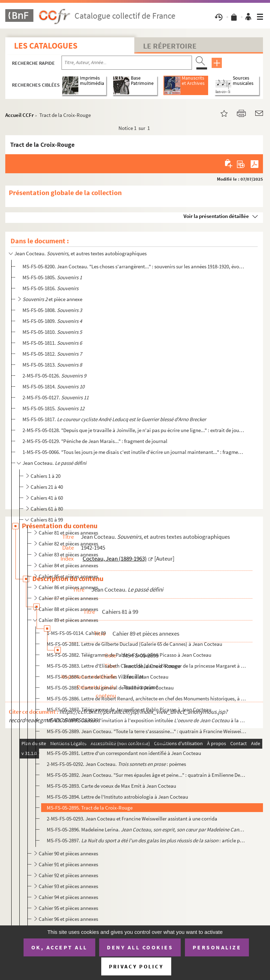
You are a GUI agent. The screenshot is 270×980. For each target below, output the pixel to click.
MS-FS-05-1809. (52, 321)
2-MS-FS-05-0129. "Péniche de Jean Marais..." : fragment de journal (95, 441)
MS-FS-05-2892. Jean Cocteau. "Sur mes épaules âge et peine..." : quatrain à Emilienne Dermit (147, 775)
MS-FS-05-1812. (52, 354)
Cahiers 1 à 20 (46, 476)
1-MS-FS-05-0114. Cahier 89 (76, 633)
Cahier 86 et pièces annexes (68, 587)
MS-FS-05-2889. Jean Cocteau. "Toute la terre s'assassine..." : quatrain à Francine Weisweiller (147, 731)
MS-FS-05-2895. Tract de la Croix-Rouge (90, 808)
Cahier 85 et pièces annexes (68, 576)
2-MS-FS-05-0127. (56, 397)
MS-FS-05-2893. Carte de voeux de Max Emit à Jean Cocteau (111, 786)
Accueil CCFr (20, 115)
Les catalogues (46, 46)
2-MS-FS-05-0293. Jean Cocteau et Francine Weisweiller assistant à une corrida (132, 819)
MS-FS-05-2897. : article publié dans (147, 840)
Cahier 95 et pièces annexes (68, 908)
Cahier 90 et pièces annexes (68, 853)
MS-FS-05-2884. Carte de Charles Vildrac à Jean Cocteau (108, 677)
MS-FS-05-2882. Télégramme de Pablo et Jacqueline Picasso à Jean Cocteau (129, 655)
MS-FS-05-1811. (52, 343)
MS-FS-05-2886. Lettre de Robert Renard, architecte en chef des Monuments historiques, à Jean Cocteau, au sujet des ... (147, 698)
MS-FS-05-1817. (114, 419)
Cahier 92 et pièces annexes (68, 875)
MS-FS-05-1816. (50, 288)
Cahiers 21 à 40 (47, 487)
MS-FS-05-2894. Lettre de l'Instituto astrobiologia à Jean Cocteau (117, 797)
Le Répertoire (170, 46)
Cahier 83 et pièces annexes (68, 554)
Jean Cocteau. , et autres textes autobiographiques (81, 253)
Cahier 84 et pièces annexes (68, 565)
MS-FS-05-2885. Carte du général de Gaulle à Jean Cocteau (110, 688)
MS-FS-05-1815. (53, 408)
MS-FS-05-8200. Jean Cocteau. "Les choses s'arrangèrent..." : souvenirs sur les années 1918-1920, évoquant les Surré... (133, 266)
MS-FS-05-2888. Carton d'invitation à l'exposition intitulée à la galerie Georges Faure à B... (147, 720)
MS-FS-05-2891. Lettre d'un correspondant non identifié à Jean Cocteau (124, 753)
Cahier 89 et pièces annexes (68, 620)
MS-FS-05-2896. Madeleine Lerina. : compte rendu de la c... (147, 829)
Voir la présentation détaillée (216, 216)
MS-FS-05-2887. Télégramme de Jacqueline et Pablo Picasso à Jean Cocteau (129, 709)
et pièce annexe (52, 299)
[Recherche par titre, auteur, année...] (127, 63)
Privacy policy (136, 966)
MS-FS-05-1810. (52, 332)
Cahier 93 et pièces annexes (68, 886)
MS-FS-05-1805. (52, 277)
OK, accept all (59, 947)
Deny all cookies (140, 947)
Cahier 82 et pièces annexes (68, 544)
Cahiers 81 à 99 (47, 520)
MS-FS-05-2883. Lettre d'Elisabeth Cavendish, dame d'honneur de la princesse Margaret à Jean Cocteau (147, 666)
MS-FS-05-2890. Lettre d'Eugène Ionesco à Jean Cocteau (107, 742)
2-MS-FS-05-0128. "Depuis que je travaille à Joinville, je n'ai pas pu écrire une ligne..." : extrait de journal (133, 430)
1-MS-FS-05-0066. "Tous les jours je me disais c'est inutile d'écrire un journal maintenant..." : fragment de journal (133, 452)
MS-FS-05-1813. (52, 365)
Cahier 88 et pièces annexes (68, 609)
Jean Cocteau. (54, 463)
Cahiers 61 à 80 (47, 509)
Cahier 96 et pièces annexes (68, 919)
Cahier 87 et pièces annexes (68, 598)
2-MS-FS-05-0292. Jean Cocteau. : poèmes (116, 764)
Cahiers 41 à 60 (47, 498)
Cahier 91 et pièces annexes (68, 864)
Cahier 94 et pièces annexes (68, 897)
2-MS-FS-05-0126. (54, 376)
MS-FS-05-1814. (53, 386)
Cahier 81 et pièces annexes (68, 533)
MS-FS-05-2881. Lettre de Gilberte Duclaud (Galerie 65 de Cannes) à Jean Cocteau (134, 644)
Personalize (217, 947)
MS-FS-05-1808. (52, 310)
